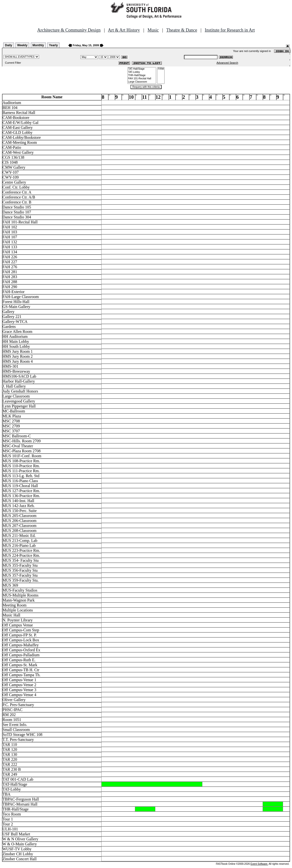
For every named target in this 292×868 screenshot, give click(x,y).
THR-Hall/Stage (142, 76)
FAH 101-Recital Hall (142, 79)
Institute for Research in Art (230, 30)
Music (153, 30)
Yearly (53, 45)
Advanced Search (227, 63)
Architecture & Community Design (69, 30)
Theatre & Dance (182, 30)
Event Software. (259, 864)
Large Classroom (142, 82)
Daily (9, 45)
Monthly (38, 45)
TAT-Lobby (142, 72)
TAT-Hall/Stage (142, 69)
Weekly (22, 45)
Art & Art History (124, 30)
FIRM (161, 69)
